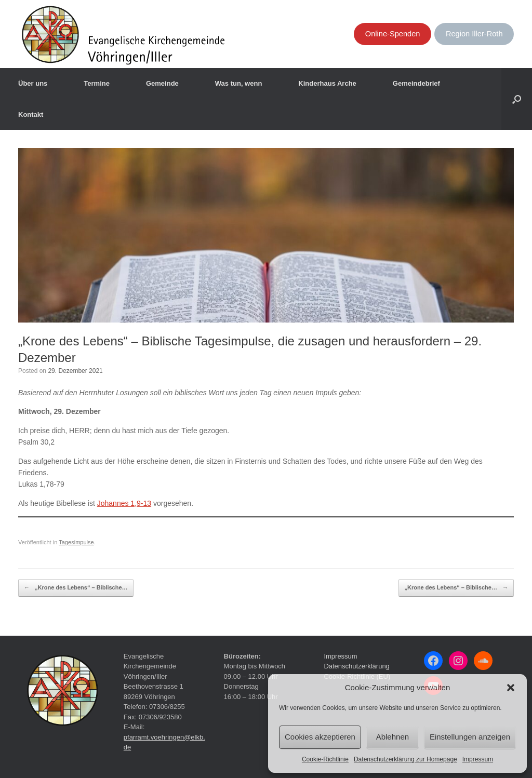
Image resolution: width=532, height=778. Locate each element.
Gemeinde (162, 83)
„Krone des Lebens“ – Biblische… (76, 588)
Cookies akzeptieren (320, 737)
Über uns (33, 83)
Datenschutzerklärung (356, 666)
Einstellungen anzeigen (470, 737)
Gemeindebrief (416, 83)
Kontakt (31, 115)
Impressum (478, 759)
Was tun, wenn (239, 83)
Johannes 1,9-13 (124, 503)
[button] (511, 688)
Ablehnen (393, 737)
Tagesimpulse (76, 542)
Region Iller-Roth (474, 34)
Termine (97, 83)
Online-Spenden (393, 34)
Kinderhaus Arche (327, 83)
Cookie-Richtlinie (325, 759)
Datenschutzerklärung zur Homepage (405, 759)
